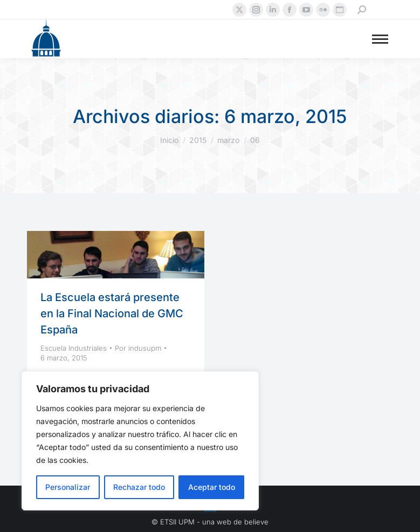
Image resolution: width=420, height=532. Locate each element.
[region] (140, 441)
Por (138, 348)
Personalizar (68, 487)
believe (256, 522)
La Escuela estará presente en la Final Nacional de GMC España (112, 313)
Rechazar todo (139, 487)
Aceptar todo (212, 487)
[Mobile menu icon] (380, 39)
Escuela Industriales (74, 348)
